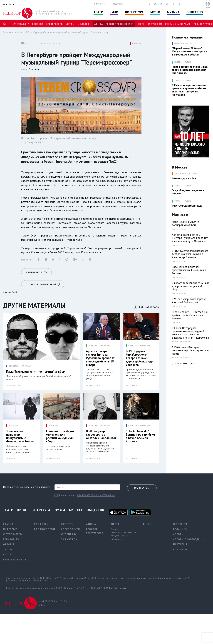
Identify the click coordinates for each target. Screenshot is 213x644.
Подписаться (142, 488)
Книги (147, 524)
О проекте (99, 4)
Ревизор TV (11, 539)
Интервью (10, 529)
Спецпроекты (55, 24)
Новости (38, 24)
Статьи (189, 44)
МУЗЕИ (177, 62)
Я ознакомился (67, 495)
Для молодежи (45, 529)
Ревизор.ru (34, 69)
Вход (208, 7)
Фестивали (69, 534)
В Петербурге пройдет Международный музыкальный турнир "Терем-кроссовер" (67, 32)
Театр (98, 12)
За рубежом (155, 24)
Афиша (99, 24)
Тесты (8, 549)
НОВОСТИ (137, 43)
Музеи (155, 12)
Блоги (7, 554)
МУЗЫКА (178, 44)
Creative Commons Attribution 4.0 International (91, 588)
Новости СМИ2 (10, 292)
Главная (7, 32)
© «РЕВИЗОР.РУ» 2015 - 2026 (53, 603)
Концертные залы (119, 536)
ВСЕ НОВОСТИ (186, 363)
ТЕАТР (177, 81)
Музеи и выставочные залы (124, 532)
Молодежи (84, 24)
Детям (71, 24)
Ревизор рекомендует (120, 24)
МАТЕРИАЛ (26, 366)
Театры (114, 529)
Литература (134, 12)
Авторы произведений (189, 539)
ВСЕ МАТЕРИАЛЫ (149, 307)
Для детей (41, 524)
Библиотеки (117, 539)
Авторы (178, 534)
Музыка (173, 12)
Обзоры (9, 544)
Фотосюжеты (13, 534)
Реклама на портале (178, 24)
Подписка (118, 4)
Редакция (180, 529)
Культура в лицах (16, 560)
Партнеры (180, 544)
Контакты (180, 549)
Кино (114, 12)
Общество (195, 12)
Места (141, 24)
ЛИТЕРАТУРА (180, 174)
